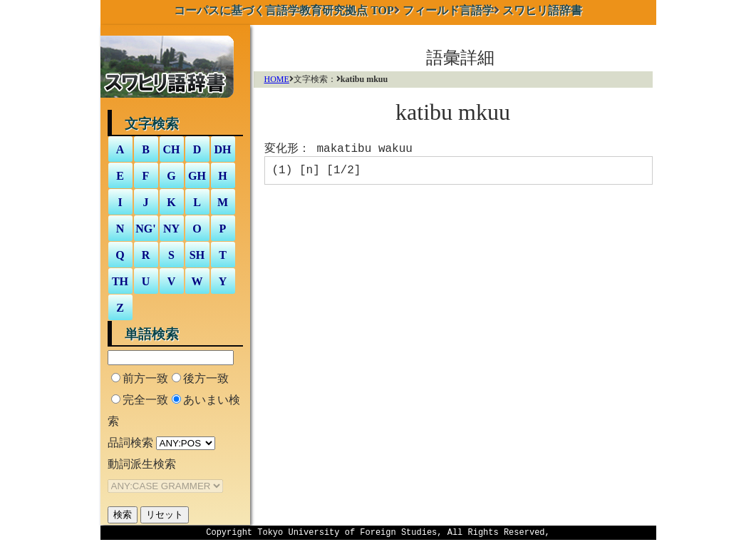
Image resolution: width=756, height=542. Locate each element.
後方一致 (206, 378)
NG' (145, 229)
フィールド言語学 (448, 10)
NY (171, 229)
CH (172, 149)
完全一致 (145, 400)
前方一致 (145, 378)
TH (120, 281)
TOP (284, 10)
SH (197, 255)
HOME (277, 79)
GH (197, 176)
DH (223, 149)
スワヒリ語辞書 (542, 10)
